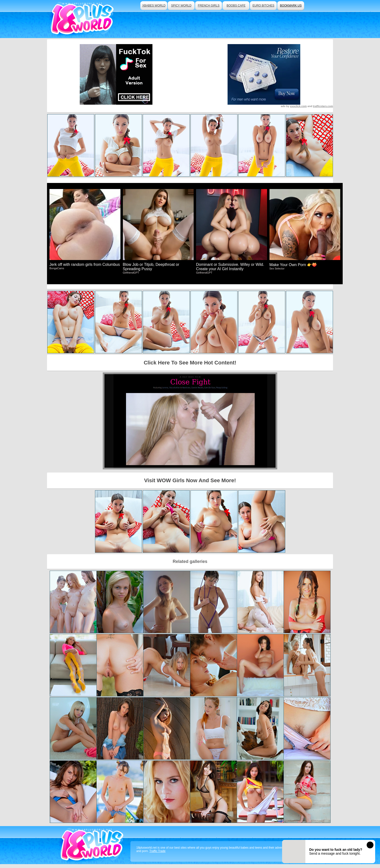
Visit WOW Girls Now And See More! (190, 480)
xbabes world (154, 6)
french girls (209, 6)
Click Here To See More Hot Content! (190, 363)
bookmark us (291, 6)
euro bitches (263, 6)
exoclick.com (298, 106)
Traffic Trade (157, 851)
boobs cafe (236, 6)
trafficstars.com (323, 106)
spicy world (181, 6)
